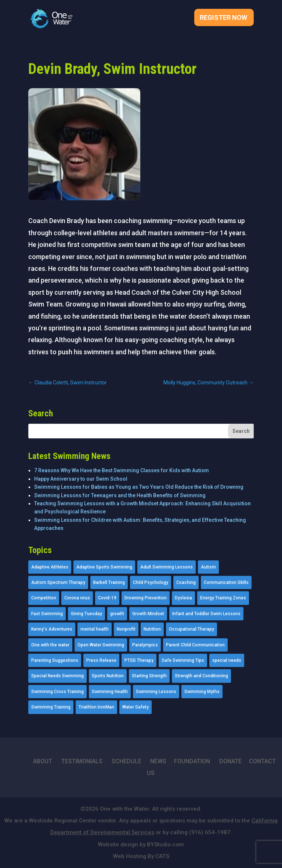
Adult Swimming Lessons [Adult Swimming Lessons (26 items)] (167, 567)
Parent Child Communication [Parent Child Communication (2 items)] (195, 645)
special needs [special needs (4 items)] (227, 660)
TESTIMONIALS (82, 761)
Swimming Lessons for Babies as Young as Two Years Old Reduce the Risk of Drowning (139, 487)
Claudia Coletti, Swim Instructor (68, 383)
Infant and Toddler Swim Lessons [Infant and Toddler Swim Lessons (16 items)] (206, 614)
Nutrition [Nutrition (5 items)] (152, 629)
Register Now (223, 18)
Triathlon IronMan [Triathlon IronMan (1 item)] (96, 707)
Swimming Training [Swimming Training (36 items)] (51, 707)
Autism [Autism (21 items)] (208, 567)
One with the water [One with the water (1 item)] (50, 645)
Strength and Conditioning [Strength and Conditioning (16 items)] (201, 676)
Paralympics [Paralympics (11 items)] (145, 645)
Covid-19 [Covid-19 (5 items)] (107, 598)
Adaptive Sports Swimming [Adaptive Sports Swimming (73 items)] (104, 567)
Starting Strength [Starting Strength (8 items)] (149, 676)
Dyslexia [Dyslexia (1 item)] (183, 598)
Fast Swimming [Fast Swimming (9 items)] (47, 614)
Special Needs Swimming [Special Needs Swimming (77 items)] (57, 676)
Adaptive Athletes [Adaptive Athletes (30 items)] (50, 567)
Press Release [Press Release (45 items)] (101, 660)
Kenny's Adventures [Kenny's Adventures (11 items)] (52, 629)
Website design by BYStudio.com (141, 844)
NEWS (158, 761)
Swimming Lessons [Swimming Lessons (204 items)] (156, 692)
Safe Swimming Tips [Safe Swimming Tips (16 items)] (183, 660)
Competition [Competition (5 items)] (44, 598)
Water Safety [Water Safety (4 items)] (135, 707)
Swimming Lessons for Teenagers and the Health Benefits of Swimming (120, 495)
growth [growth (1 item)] (117, 614)
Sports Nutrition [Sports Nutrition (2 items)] (108, 676)
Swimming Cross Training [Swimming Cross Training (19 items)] (57, 692)
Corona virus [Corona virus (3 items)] (77, 598)
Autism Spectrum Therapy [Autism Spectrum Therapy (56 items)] (58, 582)
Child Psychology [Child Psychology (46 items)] (151, 582)
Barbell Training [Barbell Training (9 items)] (109, 582)
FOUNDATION (192, 761)
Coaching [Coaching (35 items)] (186, 582)
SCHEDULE (126, 761)
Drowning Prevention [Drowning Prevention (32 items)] (146, 598)
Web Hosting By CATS (141, 856)
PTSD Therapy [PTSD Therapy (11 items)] (139, 660)
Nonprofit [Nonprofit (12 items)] (126, 629)
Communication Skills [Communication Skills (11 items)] (226, 582)
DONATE (230, 761)
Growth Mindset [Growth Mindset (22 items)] (148, 614)
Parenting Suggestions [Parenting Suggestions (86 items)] (55, 660)
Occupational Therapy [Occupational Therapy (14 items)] (191, 629)
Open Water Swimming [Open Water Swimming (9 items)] (101, 645)
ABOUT (43, 761)
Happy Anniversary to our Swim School (81, 479)
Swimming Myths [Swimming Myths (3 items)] (202, 692)
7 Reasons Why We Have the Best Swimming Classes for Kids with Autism (122, 470)
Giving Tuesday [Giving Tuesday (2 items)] (86, 614)
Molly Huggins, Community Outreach (209, 383)
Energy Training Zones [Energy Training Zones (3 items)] (223, 598)
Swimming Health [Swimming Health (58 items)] (110, 692)
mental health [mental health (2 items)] (95, 629)
